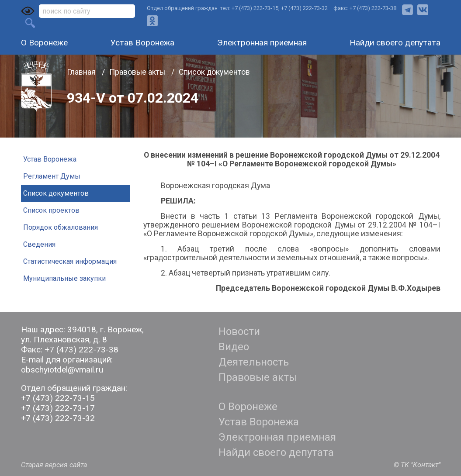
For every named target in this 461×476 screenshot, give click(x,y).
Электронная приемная (262, 43)
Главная (82, 72)
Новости (239, 331)
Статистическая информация (70, 261)
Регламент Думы (52, 176)
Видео (234, 347)
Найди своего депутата (395, 43)
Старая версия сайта (54, 465)
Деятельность (254, 362)
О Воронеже (44, 43)
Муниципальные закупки (64, 278)
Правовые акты (138, 72)
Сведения (39, 244)
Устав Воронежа (142, 43)
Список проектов (51, 210)
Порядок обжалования (61, 227)
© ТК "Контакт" (417, 465)
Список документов (214, 72)
